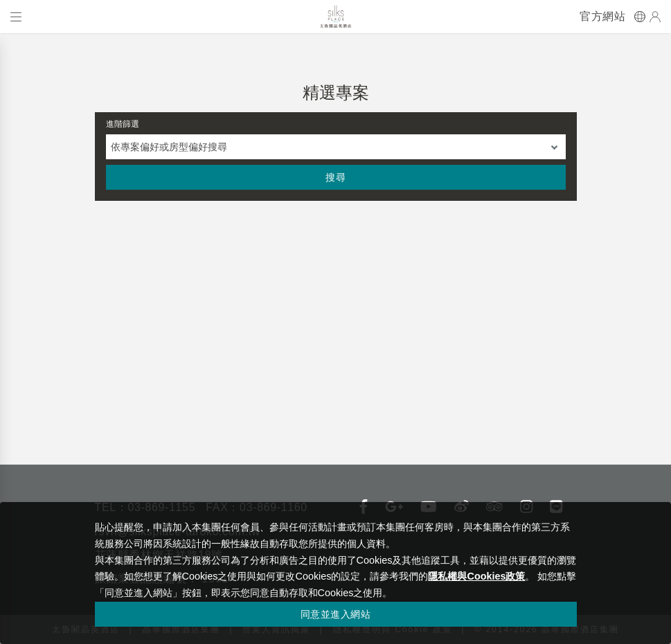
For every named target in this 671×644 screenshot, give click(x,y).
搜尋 (335, 177)
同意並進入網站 (336, 614)
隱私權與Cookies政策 (476, 576)
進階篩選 (123, 124)
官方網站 (602, 17)
